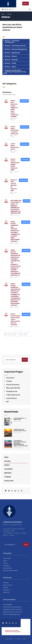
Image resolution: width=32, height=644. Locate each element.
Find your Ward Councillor (10, 571)
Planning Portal (12, 391)
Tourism (8, 477)
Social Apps (9, 481)
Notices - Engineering (12, 53)
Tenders (9, 381)
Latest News (7, 558)
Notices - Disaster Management (16, 49)
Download (24, 101)
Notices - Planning (11, 60)
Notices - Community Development (12, 41)
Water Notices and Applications (12, 607)
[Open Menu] (30, 4)
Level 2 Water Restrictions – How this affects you (15, 130)
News (6, 457)
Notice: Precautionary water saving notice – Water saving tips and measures (16, 319)
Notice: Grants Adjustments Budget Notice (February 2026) (15, 164)
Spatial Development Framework (13, 612)
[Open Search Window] (30, 9)
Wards (24, 639)
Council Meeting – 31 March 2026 (20, 419)
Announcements (9, 639)
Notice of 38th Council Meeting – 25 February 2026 (14, 185)
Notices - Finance (11, 56)
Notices (7, 461)
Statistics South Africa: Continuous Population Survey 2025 (15, 72)
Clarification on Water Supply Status (20, 430)
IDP (8, 402)
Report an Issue (8, 585)
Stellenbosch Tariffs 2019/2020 (13, 609)
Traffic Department (13, 395)
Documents (10, 378)
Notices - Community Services (15, 46)
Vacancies (8, 469)
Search (25, 360)
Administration (7, 568)
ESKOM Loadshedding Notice (12, 614)
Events (7, 465)
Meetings (8, 473)
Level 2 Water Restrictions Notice (15, 146)
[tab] (16, 41)
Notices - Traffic (10, 63)
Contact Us (6, 592)
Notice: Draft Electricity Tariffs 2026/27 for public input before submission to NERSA (15, 109)
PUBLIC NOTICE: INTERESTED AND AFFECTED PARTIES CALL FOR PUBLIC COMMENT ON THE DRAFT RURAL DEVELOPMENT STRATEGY (15, 232)
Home (3, 14)
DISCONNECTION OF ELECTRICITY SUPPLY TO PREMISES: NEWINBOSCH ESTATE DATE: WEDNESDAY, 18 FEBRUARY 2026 (16, 207)
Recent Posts (11, 412)
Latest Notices (12, 398)
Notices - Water (10, 67)
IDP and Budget (8, 605)
